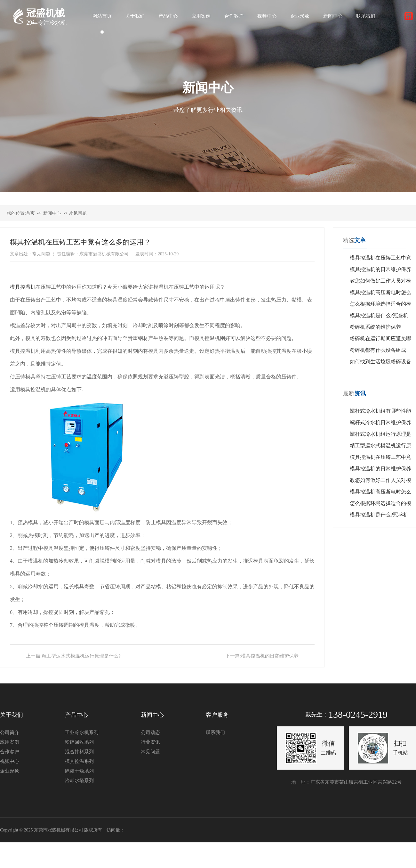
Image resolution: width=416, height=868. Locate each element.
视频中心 (10, 761)
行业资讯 (150, 742)
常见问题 (78, 213)
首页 (30, 213)
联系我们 (215, 732)
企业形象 (10, 771)
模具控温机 (23, 287)
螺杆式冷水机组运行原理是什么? (380, 436)
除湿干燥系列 (79, 771)
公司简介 (10, 732)
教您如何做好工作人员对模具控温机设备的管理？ (380, 282)
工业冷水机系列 (82, 732)
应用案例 (10, 742)
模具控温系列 (79, 761)
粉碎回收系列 (79, 742)
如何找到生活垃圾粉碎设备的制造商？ (380, 363)
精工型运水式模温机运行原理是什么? (81, 656)
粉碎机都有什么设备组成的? (378, 352)
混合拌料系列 (79, 752)
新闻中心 (52, 213)
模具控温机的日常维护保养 (270, 656)
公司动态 (150, 732)
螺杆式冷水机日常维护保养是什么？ (380, 424)
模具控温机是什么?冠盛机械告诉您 (379, 317)
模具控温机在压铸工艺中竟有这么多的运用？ (380, 259)
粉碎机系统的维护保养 (375, 327)
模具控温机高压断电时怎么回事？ (380, 294)
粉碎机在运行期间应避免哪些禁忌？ (380, 340)
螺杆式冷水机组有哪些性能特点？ (380, 413)
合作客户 (10, 752)
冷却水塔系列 (79, 781)
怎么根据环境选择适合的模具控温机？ (380, 306)
